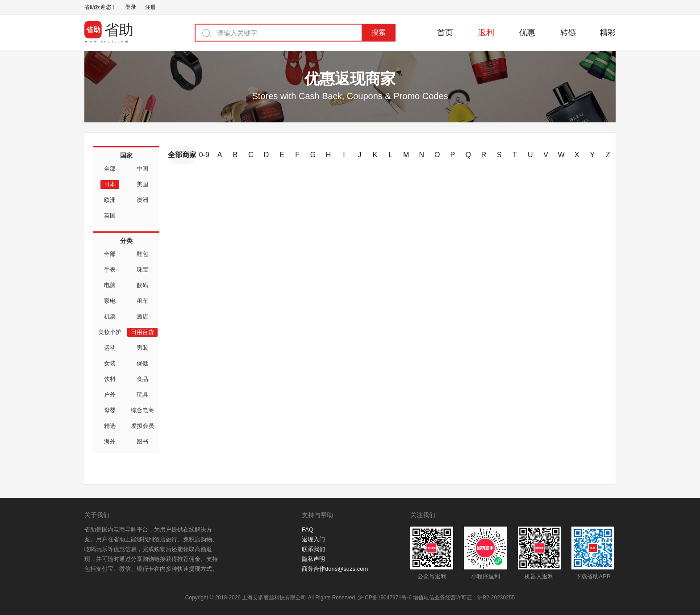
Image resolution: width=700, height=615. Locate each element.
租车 (142, 301)
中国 (142, 169)
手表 (110, 270)
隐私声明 (313, 559)
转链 (568, 33)
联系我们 (313, 549)
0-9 (204, 155)
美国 (142, 184)
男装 (142, 348)
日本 (110, 184)
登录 (131, 7)
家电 (110, 301)
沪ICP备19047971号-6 (385, 598)
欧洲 (110, 200)
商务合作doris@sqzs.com (335, 569)
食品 (142, 379)
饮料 (110, 379)
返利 (486, 33)
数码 (142, 285)
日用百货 (142, 332)
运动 (110, 348)
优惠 (527, 33)
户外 (110, 395)
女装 (110, 363)
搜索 (379, 32)
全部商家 (182, 155)
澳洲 (142, 200)
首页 (445, 33)
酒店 (142, 316)
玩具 (142, 395)
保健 (142, 363)
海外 (110, 441)
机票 (110, 316)
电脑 (110, 285)
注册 (150, 7)
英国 (110, 215)
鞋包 (142, 254)
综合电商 (142, 410)
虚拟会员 (142, 426)
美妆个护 (110, 332)
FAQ (308, 529)
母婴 (110, 410)
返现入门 (313, 539)
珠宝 (142, 270)
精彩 (608, 33)
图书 (142, 441)
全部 (110, 169)
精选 (110, 426)
